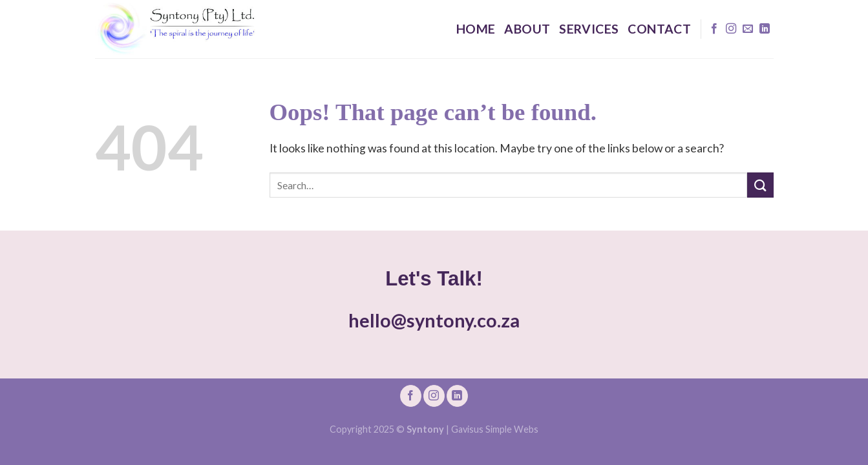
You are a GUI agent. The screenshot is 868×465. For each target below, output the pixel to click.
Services (589, 29)
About (527, 29)
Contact (659, 29)
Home (476, 29)
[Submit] (760, 185)
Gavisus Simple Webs (495, 429)
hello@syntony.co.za (434, 320)
